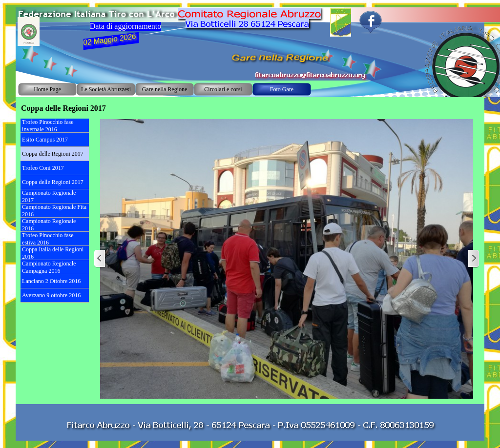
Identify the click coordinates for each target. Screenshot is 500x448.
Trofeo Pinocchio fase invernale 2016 (48, 126)
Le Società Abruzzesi (106, 89)
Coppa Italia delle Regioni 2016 (53, 253)
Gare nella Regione (165, 89)
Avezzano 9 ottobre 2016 (51, 295)
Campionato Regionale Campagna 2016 (49, 267)
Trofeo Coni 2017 (43, 168)
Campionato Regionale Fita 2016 (54, 211)
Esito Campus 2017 (45, 140)
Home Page (47, 89)
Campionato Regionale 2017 (49, 196)
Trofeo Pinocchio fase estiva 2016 (48, 239)
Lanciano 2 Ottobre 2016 (51, 281)
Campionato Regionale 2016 (49, 225)
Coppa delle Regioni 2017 (53, 154)
